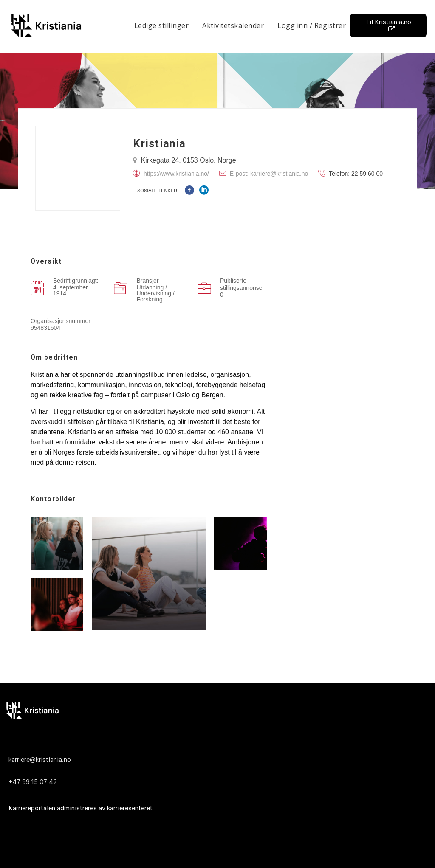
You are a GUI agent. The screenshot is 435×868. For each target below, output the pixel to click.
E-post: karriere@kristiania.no (269, 174)
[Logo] (215, 710)
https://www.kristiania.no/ (176, 174)
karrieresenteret (130, 808)
